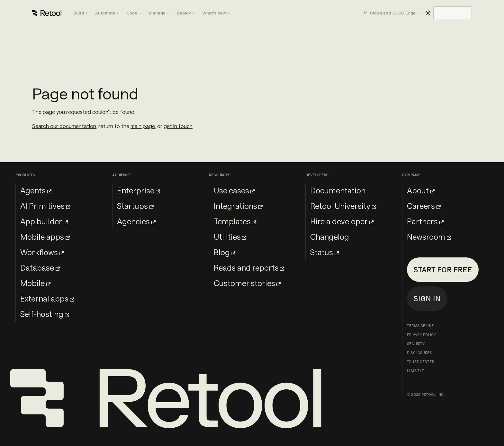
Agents (36, 190)
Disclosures (419, 353)
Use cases (234, 190)
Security (416, 344)
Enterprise (139, 190)
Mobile (35, 283)
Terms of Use (420, 326)
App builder (44, 221)
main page (143, 126)
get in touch (178, 126)
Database (40, 268)
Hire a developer (342, 221)
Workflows (42, 252)
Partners (425, 221)
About (421, 190)
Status (324, 252)
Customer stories (247, 283)
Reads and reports (249, 268)
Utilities (230, 237)
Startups (135, 206)
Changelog (330, 237)
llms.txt (415, 371)
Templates (235, 221)
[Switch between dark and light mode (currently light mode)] (428, 13)
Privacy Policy (421, 335)
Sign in (427, 298)
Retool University (343, 206)
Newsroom (429, 237)
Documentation (338, 190)
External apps (47, 298)
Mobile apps (45, 237)
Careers (424, 206)
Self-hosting (45, 314)
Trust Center (420, 362)
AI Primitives (45, 206)
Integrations (238, 206)
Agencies (136, 221)
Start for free (443, 269)
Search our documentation (64, 126)
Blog (225, 252)
